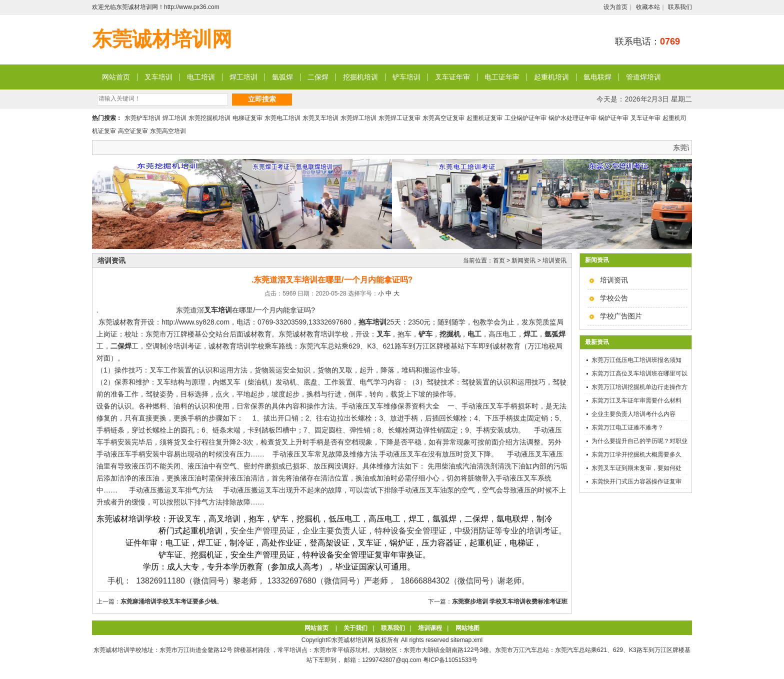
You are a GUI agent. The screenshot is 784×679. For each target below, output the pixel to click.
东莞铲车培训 (142, 118)
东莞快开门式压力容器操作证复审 (636, 481)
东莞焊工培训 (358, 118)
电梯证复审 (247, 118)
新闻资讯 (523, 260)
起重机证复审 (484, 118)
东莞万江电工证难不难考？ (627, 427)
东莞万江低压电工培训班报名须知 (636, 360)
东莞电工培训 (282, 118)
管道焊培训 (643, 77)
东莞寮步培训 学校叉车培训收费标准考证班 (510, 601)
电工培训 (201, 77)
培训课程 (430, 628)
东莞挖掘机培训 (209, 118)
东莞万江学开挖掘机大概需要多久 (636, 454)
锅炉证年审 (613, 118)
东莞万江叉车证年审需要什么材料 (636, 400)
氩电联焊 (597, 77)
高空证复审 (133, 131)
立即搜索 (262, 99)
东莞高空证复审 (443, 118)
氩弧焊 (282, 77)
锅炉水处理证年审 (572, 118)
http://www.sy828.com (195, 322)
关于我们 (355, 628)
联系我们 (680, 7)
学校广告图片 (621, 316)
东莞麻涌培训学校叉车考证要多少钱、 (171, 601)
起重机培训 (551, 77)
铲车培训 (406, 77)
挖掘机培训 (360, 77)
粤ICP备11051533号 (450, 660)
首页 (499, 260)
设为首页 (615, 7)
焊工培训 (243, 77)
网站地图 (467, 628)
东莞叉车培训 (320, 118)
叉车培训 (158, 77)
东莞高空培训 (168, 131)
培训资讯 (614, 280)
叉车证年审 (452, 77)
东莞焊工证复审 (399, 118)
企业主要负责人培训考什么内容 (633, 414)
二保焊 (318, 77)
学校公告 (614, 298)
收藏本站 (648, 7)
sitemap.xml (466, 640)
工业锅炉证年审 (525, 118)
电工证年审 (502, 77)
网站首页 (116, 77)
